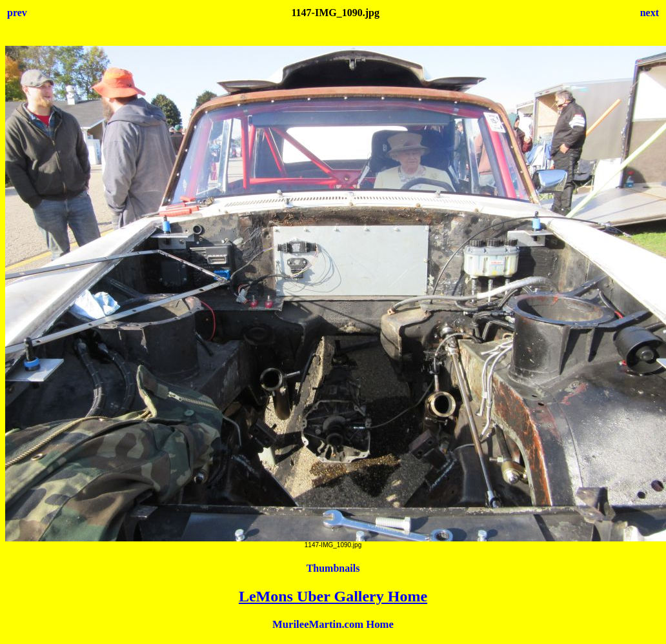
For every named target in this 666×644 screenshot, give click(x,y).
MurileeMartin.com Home (333, 624)
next (650, 13)
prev (17, 13)
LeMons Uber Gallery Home (333, 596)
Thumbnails (333, 568)
